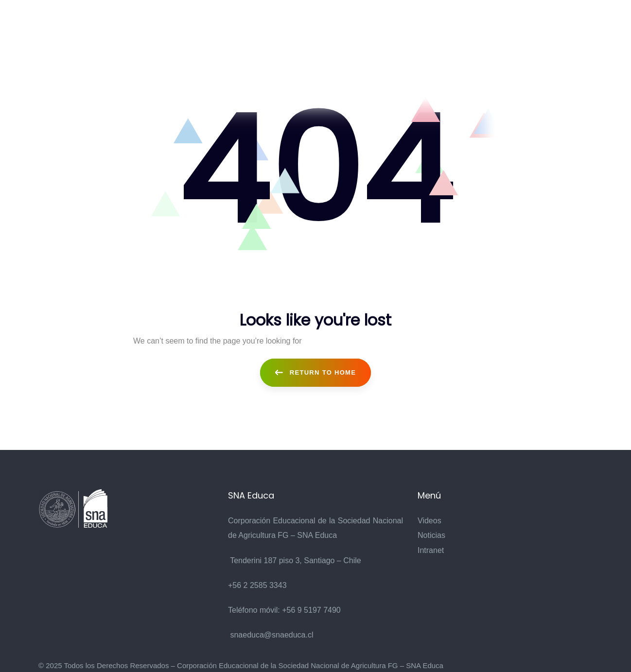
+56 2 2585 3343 (257, 584)
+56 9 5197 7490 (311, 609)
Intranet (431, 549)
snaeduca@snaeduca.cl (272, 634)
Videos (429, 520)
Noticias (431, 534)
